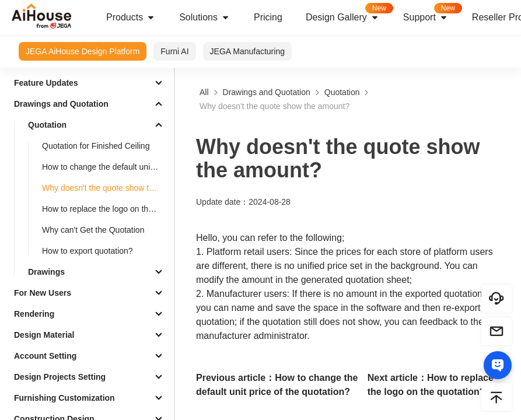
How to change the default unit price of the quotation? (106, 167)
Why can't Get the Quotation (93, 230)
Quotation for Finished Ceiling (96, 146)
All (204, 92)
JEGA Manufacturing (247, 51)
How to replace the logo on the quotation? (106, 209)
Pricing (268, 17)
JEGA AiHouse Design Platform (83, 51)
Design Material (44, 335)
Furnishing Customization (64, 398)
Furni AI (174, 51)
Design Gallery (349, 14)
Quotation (47, 125)
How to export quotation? (88, 251)
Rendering (34, 314)
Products (131, 17)
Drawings (46, 272)
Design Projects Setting (60, 377)
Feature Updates (46, 83)
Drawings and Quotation (61, 104)
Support (432, 14)
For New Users (43, 293)
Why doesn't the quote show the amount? (106, 188)
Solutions (205, 17)
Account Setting (45, 356)
